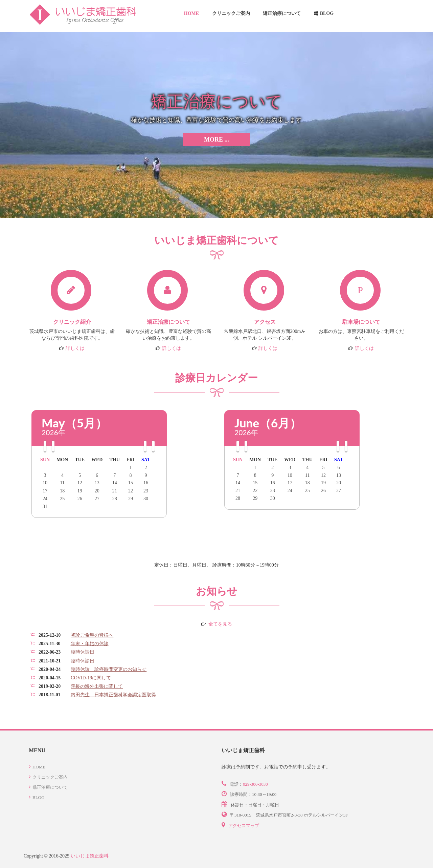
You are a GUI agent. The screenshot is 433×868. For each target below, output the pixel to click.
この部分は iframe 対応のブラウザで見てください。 (216, 665)
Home (191, 13)
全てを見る (220, 624)
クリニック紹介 (72, 322)
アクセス (265, 322)
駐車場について (361, 322)
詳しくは (75, 348)
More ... (216, 140)
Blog (327, 13)
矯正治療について (282, 13)
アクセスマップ (244, 825)
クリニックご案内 (231, 13)
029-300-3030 (255, 784)
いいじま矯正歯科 (90, 856)
